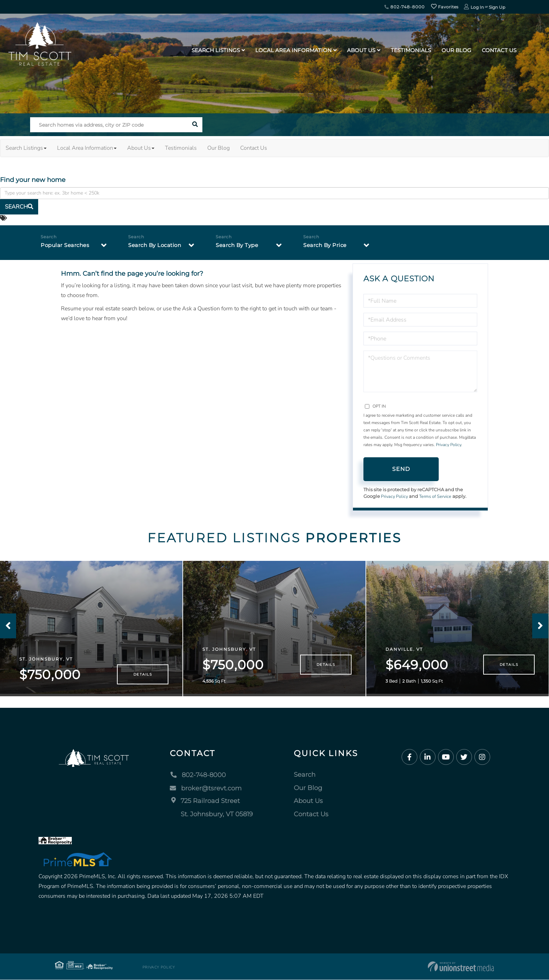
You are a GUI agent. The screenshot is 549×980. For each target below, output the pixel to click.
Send (401, 469)
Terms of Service (437, 496)
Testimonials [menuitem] (411, 50)
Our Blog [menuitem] (456, 50)
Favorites (445, 7)
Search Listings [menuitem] (216, 50)
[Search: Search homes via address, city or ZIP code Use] (109, 125)
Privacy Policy (449, 445)
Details (143, 674)
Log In (477, 7)
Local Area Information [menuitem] (293, 50)
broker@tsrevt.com (206, 788)
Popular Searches (66, 245)
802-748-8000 (404, 7)
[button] (195, 125)
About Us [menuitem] (361, 50)
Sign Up (497, 7)
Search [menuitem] (305, 775)
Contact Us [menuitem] (499, 50)
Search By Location (157, 245)
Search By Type (238, 245)
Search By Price (326, 245)
